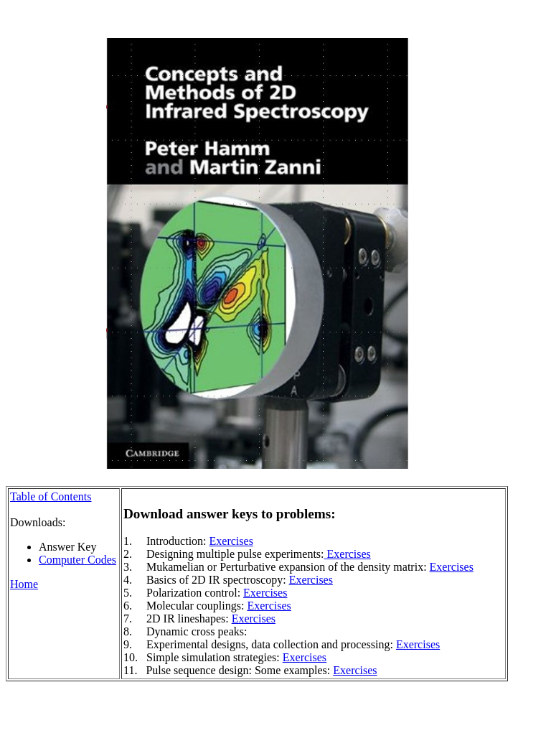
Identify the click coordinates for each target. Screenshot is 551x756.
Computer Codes (77, 560)
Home (24, 584)
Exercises (231, 541)
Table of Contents (51, 496)
